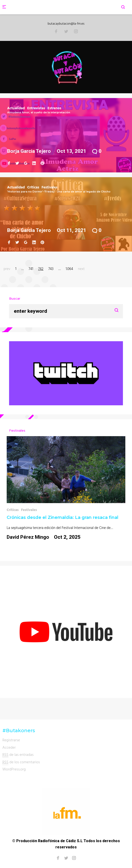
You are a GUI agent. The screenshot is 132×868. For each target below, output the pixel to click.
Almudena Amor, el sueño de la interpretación (39, 112)
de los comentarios (21, 762)
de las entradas (18, 755)
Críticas (33, 187)
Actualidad (16, 108)
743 (51, 269)
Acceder (9, 747)
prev (7, 269)
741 (31, 269)
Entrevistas (36, 108)
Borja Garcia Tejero (29, 151)
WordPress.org (14, 769)
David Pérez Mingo (28, 537)
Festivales (50, 187)
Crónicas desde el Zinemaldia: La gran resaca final (63, 517)
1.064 (69, 269)
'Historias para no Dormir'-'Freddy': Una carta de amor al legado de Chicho (59, 192)
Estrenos (54, 108)
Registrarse (11, 740)
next (81, 269)
